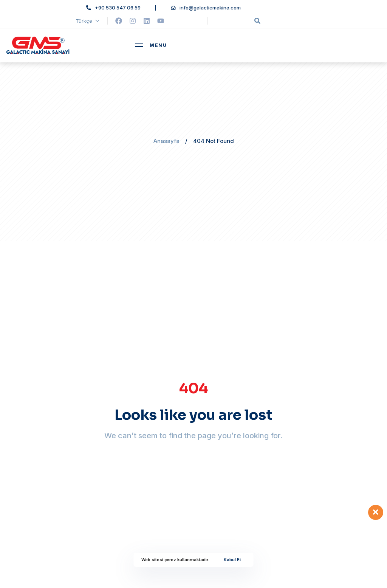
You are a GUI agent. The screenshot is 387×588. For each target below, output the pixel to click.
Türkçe (88, 21)
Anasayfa (166, 141)
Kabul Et (232, 560)
